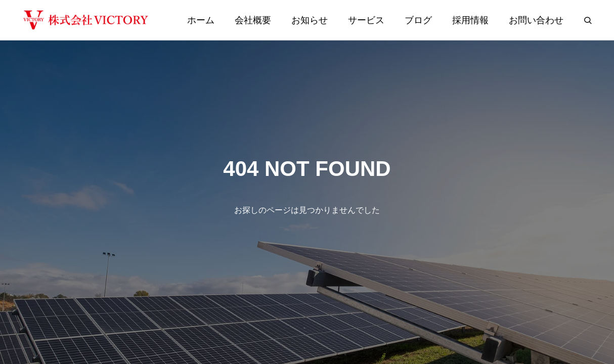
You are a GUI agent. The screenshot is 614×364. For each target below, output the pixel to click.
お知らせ (310, 20)
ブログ (418, 20)
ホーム (201, 20)
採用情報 (470, 20)
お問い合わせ (536, 20)
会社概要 (253, 20)
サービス (366, 20)
